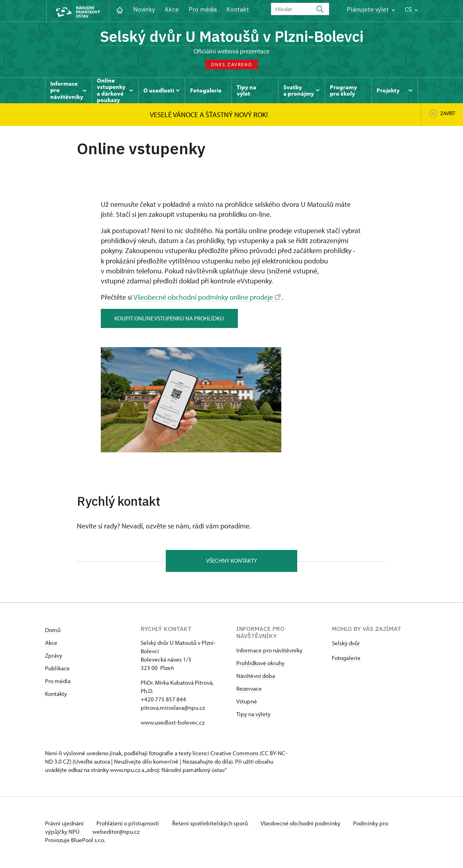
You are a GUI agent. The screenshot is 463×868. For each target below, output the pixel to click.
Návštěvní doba (256, 677)
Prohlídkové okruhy (260, 665)
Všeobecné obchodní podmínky (304, 825)
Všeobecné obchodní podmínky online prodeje (207, 298)
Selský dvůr (346, 645)
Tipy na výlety (253, 716)
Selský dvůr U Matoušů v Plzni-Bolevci (231, 37)
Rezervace (249, 690)
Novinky (144, 9)
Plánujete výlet (371, 9)
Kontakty (56, 695)
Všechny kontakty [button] (231, 562)
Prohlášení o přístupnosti (129, 825)
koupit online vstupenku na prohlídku (170, 319)
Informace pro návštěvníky (269, 652)
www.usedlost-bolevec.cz (173, 724)
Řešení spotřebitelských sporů (213, 825)
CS (411, 9)
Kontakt (238, 9)
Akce (172, 9)
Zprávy (54, 657)
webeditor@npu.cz (117, 833)
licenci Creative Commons (226, 755)
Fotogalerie (346, 659)
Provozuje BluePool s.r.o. (75, 841)
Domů (53, 631)
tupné (249, 703)
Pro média (203, 9)
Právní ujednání (65, 825)
